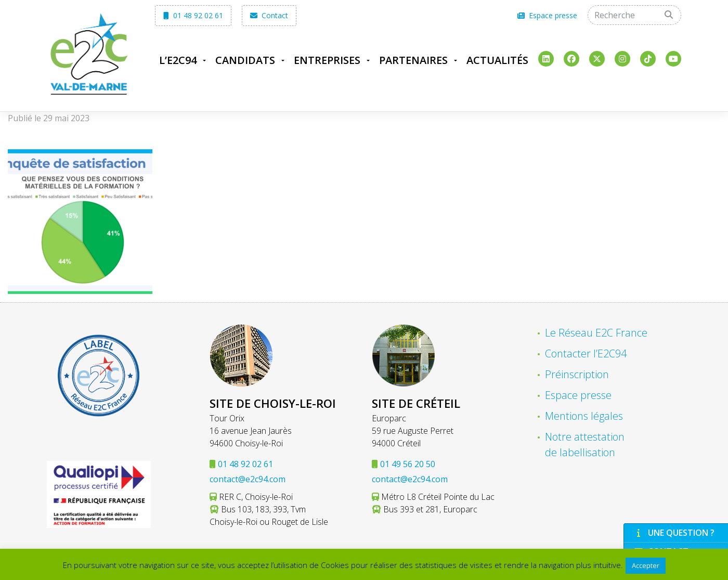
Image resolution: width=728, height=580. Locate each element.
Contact (269, 15)
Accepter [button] (646, 565)
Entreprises (327, 60)
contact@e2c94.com (248, 479)
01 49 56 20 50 (408, 464)
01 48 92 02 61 (193, 15)
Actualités (497, 60)
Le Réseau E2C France (596, 333)
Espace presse (547, 15)
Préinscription (577, 374)
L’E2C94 (178, 60)
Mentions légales (584, 416)
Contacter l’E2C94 (586, 353)
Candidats (245, 60)
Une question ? (674, 533)
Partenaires (413, 60)
